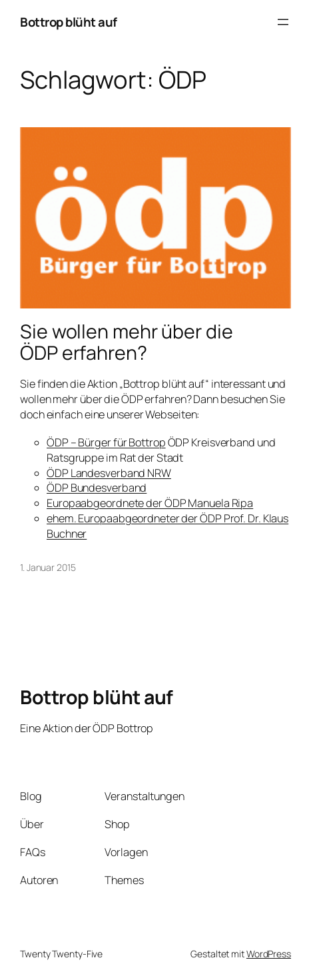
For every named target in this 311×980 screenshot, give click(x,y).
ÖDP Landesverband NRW (109, 473)
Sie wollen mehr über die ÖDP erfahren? (127, 342)
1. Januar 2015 (48, 567)
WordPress (269, 954)
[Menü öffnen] (283, 22)
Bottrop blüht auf (69, 22)
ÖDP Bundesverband (97, 488)
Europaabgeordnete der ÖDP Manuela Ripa (150, 503)
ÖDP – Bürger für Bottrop (106, 442)
